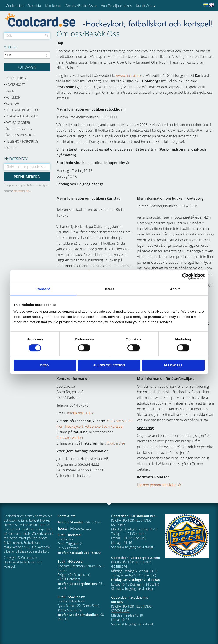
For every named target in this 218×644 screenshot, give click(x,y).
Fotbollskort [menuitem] (17, 78)
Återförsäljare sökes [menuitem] (116, 6)
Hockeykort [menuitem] (15, 85)
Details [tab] (109, 289)
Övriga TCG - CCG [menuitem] (19, 129)
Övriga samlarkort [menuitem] (21, 135)
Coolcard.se (116, 443)
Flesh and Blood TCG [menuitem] (22, 110)
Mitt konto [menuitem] (53, 6)
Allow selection (109, 365)
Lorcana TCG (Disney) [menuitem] (22, 116)
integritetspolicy (22, 191)
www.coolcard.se (129, 75)
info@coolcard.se (81, 413)
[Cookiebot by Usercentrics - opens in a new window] (185, 276)
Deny (45, 365)
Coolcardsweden (70, 438)
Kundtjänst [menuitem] (144, 6)
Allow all (173, 365)
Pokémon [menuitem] (13, 97)
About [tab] (175, 289)
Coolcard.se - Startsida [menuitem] (23, 6)
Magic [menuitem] (10, 91)
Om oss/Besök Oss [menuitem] (80, 6)
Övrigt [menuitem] (11, 148)
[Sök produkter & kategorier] (27, 36)
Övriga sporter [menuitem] (18, 123)
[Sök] (47, 36)
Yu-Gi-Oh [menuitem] (12, 103)
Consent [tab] (43, 289)
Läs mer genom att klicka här (159, 485)
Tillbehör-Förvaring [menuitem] (22, 141)
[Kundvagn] (27, 67)
